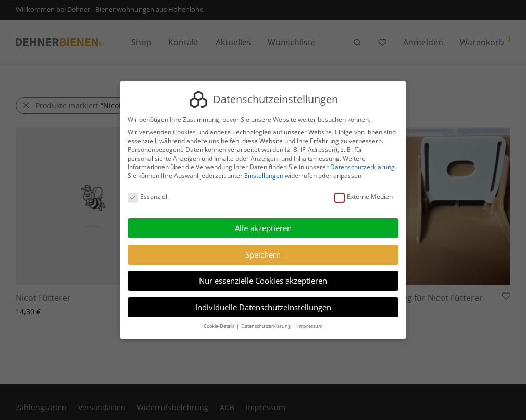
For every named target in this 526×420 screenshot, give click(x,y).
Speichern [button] (263, 254)
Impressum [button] (310, 326)
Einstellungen (264, 176)
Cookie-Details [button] (220, 326)
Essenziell (148, 197)
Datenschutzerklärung (362, 167)
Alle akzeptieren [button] (263, 228)
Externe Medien (364, 197)
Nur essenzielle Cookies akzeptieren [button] (263, 281)
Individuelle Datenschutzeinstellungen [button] (263, 307)
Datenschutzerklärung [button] (266, 326)
